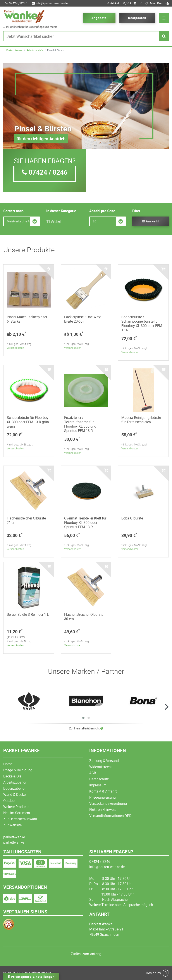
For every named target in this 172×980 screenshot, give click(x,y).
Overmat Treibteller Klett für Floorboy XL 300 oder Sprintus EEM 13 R (85, 523)
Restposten (137, 18)
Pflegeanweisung (102, 797)
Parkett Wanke (14, 50)
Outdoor (9, 801)
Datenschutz (99, 779)
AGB (93, 773)
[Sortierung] (21, 221)
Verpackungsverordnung (108, 803)
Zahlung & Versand (104, 761)
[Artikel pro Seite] (107, 221)
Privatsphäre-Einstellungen (31, 977)
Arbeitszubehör (35, 50)
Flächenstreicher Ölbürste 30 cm (84, 617)
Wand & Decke (14, 794)
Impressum (98, 785)
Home (8, 764)
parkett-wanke (14, 837)
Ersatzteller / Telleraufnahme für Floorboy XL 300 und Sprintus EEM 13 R (80, 424)
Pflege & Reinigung (18, 770)
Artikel (122, 3)
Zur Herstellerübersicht (86, 728)
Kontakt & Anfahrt (103, 791)
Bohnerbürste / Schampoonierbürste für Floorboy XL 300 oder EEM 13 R (142, 323)
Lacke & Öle (12, 776)
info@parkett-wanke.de (50, 3)
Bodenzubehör (14, 788)
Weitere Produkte (16, 807)
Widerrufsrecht (101, 767)
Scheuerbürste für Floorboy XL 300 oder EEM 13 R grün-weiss (28, 422)
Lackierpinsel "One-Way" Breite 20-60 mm (83, 319)
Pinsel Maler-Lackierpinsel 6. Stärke (27, 319)
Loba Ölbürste (132, 518)
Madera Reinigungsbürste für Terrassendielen (141, 420)
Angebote (99, 18)
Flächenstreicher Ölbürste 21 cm (26, 520)
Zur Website (12, 825)
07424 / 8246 (16, 3)
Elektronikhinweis (103, 810)
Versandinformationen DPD (110, 816)
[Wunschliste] (144, 3)
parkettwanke (14, 842)
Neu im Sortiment (17, 813)
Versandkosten (15, 348)
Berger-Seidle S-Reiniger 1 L (28, 614)
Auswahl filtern (151, 223)
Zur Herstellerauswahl (20, 819)
